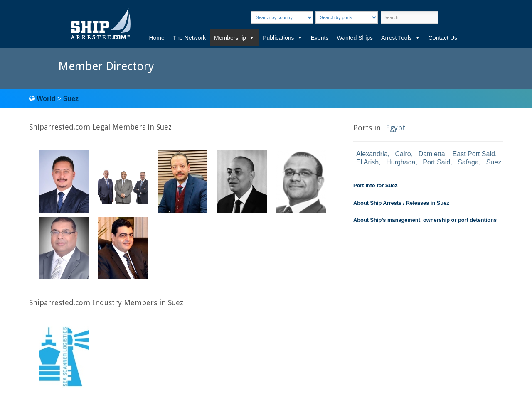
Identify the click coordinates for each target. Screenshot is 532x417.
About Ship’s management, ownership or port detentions (425, 220)
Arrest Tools (401, 38)
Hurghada (401, 162)
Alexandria (372, 154)
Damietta (432, 154)
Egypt (395, 128)
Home (156, 38)
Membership (234, 38)
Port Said (436, 162)
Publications (283, 38)
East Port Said (474, 154)
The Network (189, 38)
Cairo (403, 154)
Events (320, 38)
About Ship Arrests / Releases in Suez (401, 203)
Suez (71, 99)
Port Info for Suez (376, 185)
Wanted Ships (355, 38)
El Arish (367, 162)
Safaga (468, 162)
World (46, 99)
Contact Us (443, 38)
